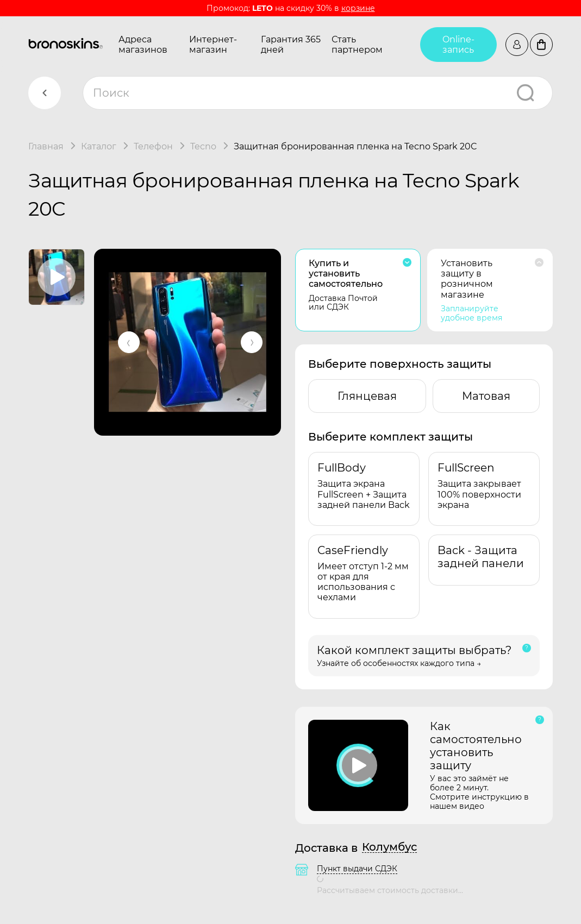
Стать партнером (357, 45)
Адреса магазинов (143, 45)
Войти (517, 45)
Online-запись (458, 45)
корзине (358, 8)
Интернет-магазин (213, 45)
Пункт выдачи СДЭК (357, 869)
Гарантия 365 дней (291, 45)
